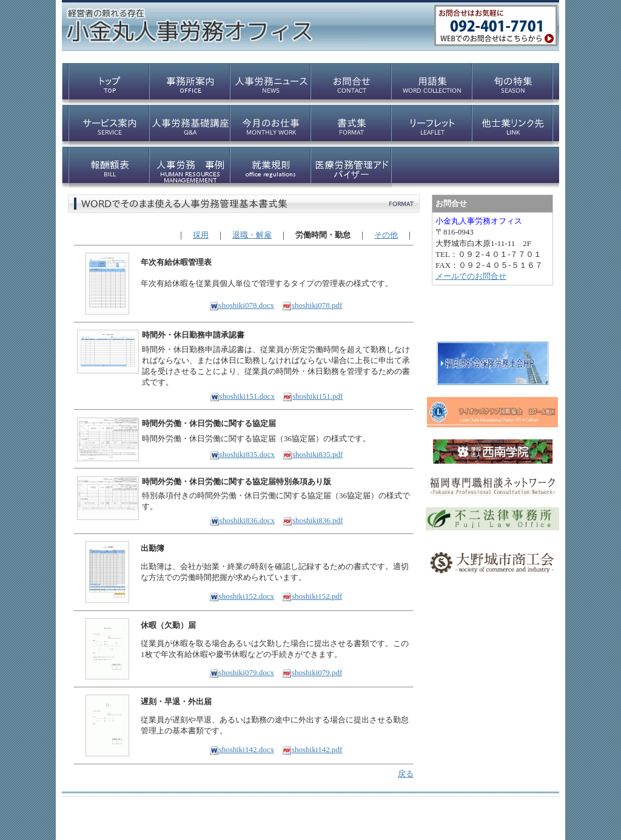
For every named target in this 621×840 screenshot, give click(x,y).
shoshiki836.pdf (313, 520)
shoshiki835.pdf (313, 454)
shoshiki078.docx (242, 305)
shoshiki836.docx (242, 520)
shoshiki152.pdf (312, 596)
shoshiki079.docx (242, 672)
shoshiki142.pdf (312, 749)
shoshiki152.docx (242, 596)
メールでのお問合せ (471, 276)
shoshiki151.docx (242, 396)
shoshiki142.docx (242, 749)
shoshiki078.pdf (312, 305)
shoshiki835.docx (242, 454)
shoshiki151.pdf (313, 396)
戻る (406, 774)
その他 (386, 235)
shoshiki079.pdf (312, 672)
